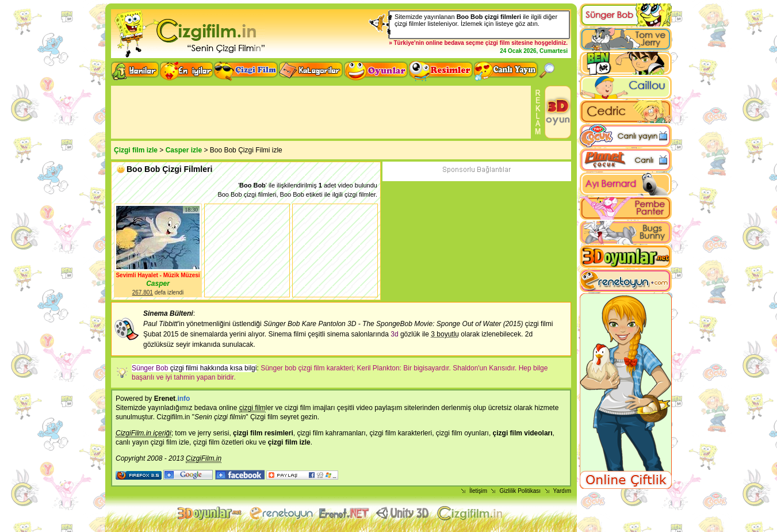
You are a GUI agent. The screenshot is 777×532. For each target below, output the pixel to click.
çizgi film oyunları (462, 433)
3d (394, 334)
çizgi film (498, 43)
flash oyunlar (281, 513)
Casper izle (184, 150)
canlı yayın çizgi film (146, 442)
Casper (158, 284)
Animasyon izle (345, 513)
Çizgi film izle (136, 150)
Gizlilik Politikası (520, 491)
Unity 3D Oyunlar (404, 513)
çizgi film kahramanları (331, 433)
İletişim (478, 491)
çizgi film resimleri (263, 433)
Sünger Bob (150, 368)
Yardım (562, 491)
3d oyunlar (210, 513)
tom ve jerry (193, 433)
